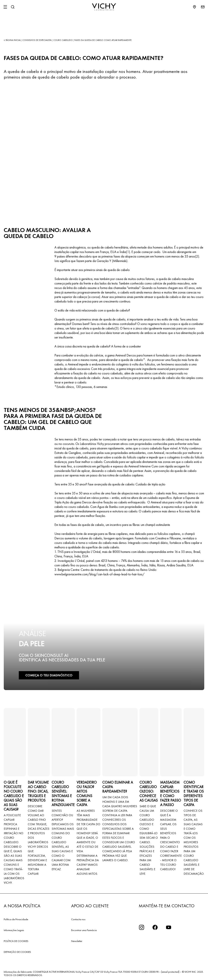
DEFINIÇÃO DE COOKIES (17, 952)
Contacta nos (78, 919)
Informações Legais (14, 930)
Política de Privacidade (16, 919)
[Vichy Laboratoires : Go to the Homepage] (104, 7)
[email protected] (170, 972)
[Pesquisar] (13, 7)
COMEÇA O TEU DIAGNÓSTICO (49, 675)
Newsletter (77, 941)
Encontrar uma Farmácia (84, 930)
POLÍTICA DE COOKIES (16, 941)
